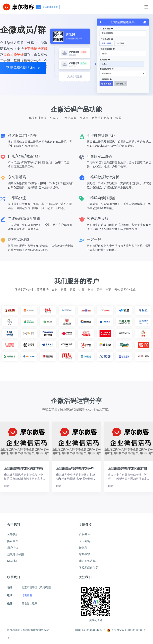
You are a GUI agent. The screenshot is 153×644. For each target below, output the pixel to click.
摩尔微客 (84, 554)
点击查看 (27, 595)
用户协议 (13, 548)
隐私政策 (13, 541)
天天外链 (84, 541)
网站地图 (13, 561)
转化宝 (83, 548)
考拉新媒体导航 (89, 567)
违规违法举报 (16, 554)
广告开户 (84, 535)
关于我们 (13, 535)
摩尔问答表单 (87, 561)
